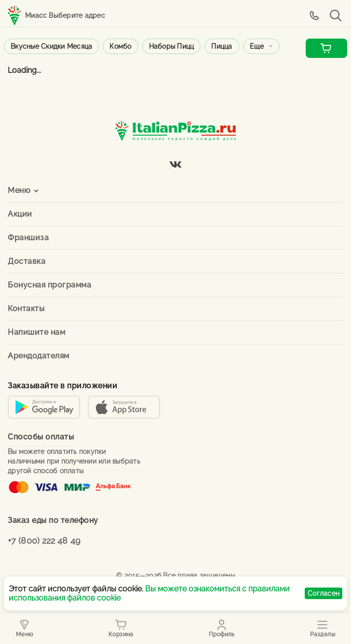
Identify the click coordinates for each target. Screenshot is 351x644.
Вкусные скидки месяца (51, 46)
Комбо (120, 46)
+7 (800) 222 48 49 (44, 541)
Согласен (324, 593)
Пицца (222, 46)
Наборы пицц (172, 46)
